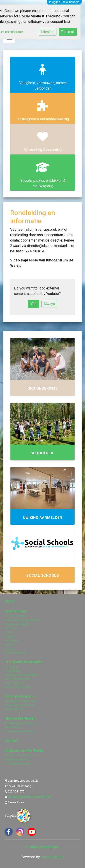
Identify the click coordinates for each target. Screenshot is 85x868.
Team (8, 632)
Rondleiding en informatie (21, 723)
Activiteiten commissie (19, 705)
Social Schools (14, 683)
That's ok (68, 32)
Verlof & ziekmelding (17, 679)
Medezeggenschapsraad (20, 701)
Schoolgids (12, 667)
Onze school (15, 611)
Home (10, 601)
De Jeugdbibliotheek (17, 764)
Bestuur (10, 649)
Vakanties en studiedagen (21, 675)
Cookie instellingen (43, 847)
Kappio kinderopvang (17, 759)
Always (49, 304)
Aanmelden (12, 727)
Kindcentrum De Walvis (24, 751)
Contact (11, 741)
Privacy (9, 645)
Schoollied (11, 640)
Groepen (10, 636)
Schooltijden (12, 671)
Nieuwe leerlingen (20, 718)
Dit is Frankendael (16, 616)
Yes (34, 304)
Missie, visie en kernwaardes (23, 620)
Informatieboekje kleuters (21, 731)
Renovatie (11, 628)
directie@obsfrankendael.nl (29, 797)
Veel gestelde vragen (18, 687)
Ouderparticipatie (20, 696)
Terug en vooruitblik (17, 624)
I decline (48, 32)
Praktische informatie (23, 662)
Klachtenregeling (15, 653)
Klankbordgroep (14, 709)
